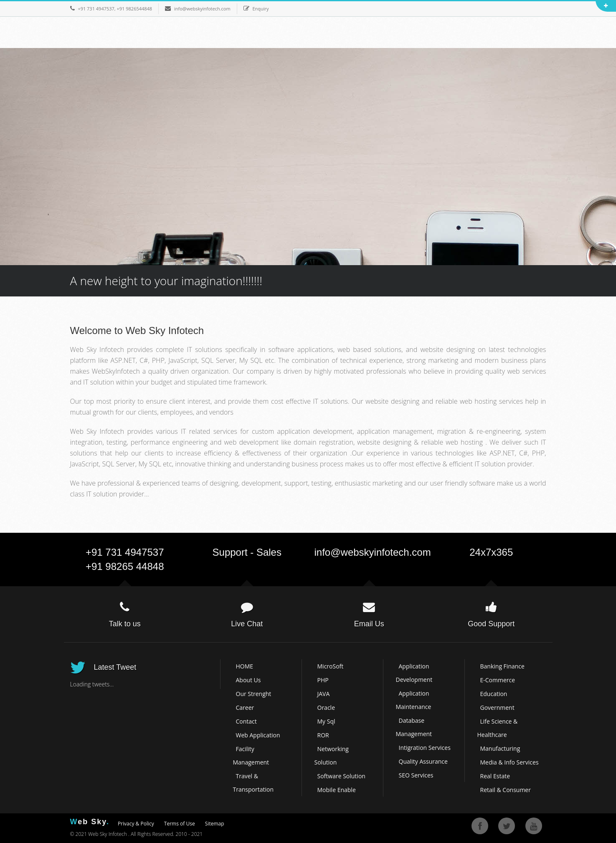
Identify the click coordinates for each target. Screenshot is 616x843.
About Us (248, 680)
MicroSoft (331, 666)
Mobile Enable (337, 790)
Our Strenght (254, 694)
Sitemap (215, 824)
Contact (246, 721)
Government (497, 708)
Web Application (258, 735)
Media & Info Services (510, 762)
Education (494, 694)
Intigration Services (425, 748)
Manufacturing (500, 748)
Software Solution (341, 776)
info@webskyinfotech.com (373, 552)
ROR (323, 735)
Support (230, 552)
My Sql (326, 721)
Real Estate (495, 776)
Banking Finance (502, 666)
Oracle (326, 708)
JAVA (324, 694)
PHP (323, 680)
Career (245, 708)
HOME (245, 666)
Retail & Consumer (506, 790)
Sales (269, 552)
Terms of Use (180, 824)
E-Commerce (498, 680)
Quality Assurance (423, 761)
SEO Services (416, 775)
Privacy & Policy (136, 824)
